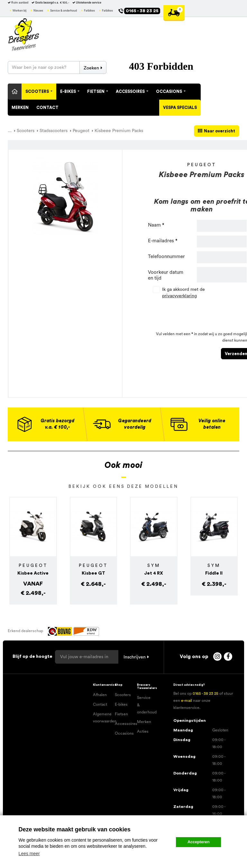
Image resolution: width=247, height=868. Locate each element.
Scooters (39, 92)
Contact (47, 108)
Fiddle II (214, 573)
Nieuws (38, 11)
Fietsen (98, 92)
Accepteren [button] (199, 842)
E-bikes (121, 704)
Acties (143, 731)
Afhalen (100, 695)
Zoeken (91, 68)
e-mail (187, 701)
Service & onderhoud (64, 11)
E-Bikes (70, 92)
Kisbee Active (33, 573)
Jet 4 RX (154, 573)
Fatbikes (89, 11)
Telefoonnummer (166, 257)
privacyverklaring (179, 296)
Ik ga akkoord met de (183, 293)
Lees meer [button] (29, 854)
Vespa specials (180, 108)
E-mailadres (161, 241)
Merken (20, 108)
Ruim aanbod (20, 3)
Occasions (171, 92)
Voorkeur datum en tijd (166, 275)
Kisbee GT (93, 573)
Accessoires (132, 92)
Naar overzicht (220, 131)
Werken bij (19, 11)
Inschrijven (135, 657)
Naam (154, 225)
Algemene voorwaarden (101, 718)
